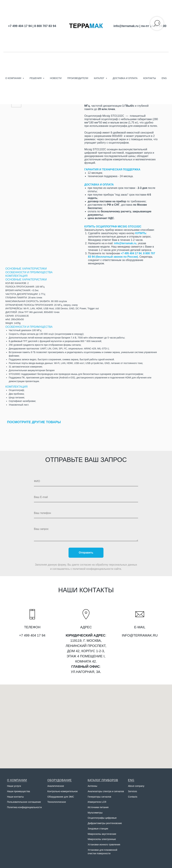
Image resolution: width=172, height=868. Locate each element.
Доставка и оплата (125, 78)
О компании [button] (14, 78)
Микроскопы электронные (102, 839)
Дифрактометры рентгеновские (105, 823)
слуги (18, 786)
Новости (56, 78)
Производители (78, 78)
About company (136, 786)
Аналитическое (56, 786)
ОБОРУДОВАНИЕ (60, 780)
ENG (164, 78)
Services (133, 791)
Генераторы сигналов (99, 797)
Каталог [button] (99, 78)
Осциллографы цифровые (102, 818)
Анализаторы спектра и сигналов (106, 791)
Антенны (92, 786)
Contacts (133, 797)
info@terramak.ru (126, 26)
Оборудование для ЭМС (61, 797)
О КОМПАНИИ (17, 780)
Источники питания (98, 807)
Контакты (150, 78)
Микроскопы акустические (102, 834)
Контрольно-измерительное (63, 791)
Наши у (11, 786)
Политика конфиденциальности (24, 807)
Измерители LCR (97, 802)
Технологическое (57, 802)
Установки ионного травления (104, 845)
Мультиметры (95, 813)
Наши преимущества (18, 791)
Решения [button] (36, 78)
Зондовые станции (98, 829)
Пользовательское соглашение (24, 802)
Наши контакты (15, 797)
